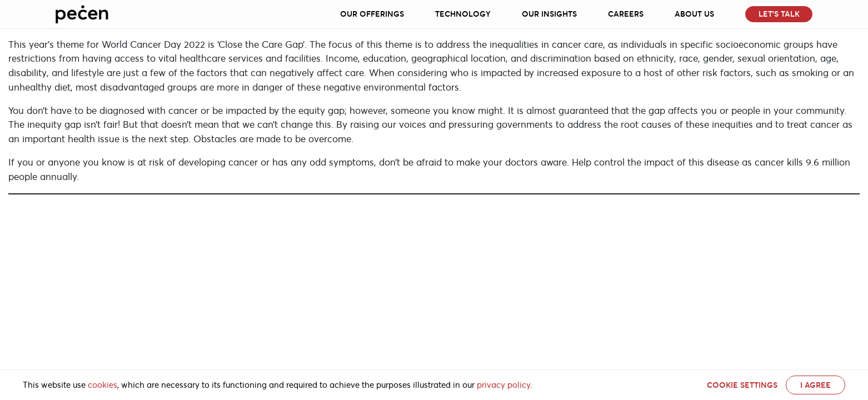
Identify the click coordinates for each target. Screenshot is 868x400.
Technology (463, 14)
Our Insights (549, 14)
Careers (626, 14)
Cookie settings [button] (742, 385)
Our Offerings (372, 14)
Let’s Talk (779, 14)
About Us (694, 14)
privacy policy (503, 385)
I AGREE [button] (815, 385)
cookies (103, 385)
